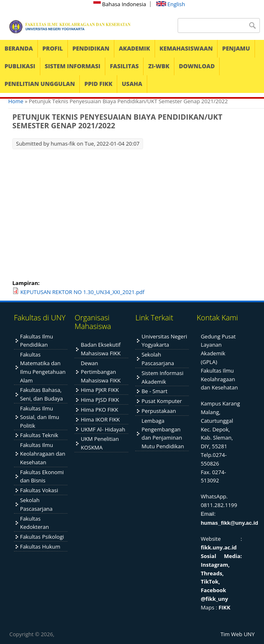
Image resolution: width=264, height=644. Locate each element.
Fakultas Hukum (40, 547)
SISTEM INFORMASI (73, 66)
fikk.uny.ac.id (219, 547)
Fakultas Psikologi (42, 537)
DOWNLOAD (197, 66)
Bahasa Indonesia (120, 4)
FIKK (224, 607)
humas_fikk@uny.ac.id (229, 523)
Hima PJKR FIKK (100, 390)
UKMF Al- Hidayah (103, 429)
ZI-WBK (159, 66)
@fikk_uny (214, 599)
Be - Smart (154, 391)
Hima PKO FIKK (99, 410)
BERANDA (19, 48)
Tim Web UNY (237, 634)
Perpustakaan (159, 411)
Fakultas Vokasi (39, 490)
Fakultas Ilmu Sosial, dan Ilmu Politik (40, 417)
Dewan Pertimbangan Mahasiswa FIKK (101, 372)
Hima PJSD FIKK (100, 400)
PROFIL (53, 48)
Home (16, 101)
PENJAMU (236, 48)
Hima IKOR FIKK (100, 419)
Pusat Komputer (162, 401)
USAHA (132, 84)
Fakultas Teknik (39, 435)
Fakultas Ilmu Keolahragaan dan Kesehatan (43, 454)
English (171, 4)
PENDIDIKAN (91, 48)
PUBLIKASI (20, 66)
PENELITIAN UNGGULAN (40, 84)
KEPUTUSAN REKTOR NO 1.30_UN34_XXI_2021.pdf (82, 292)
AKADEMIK (134, 48)
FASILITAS (124, 66)
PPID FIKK (98, 84)
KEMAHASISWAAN (186, 48)
